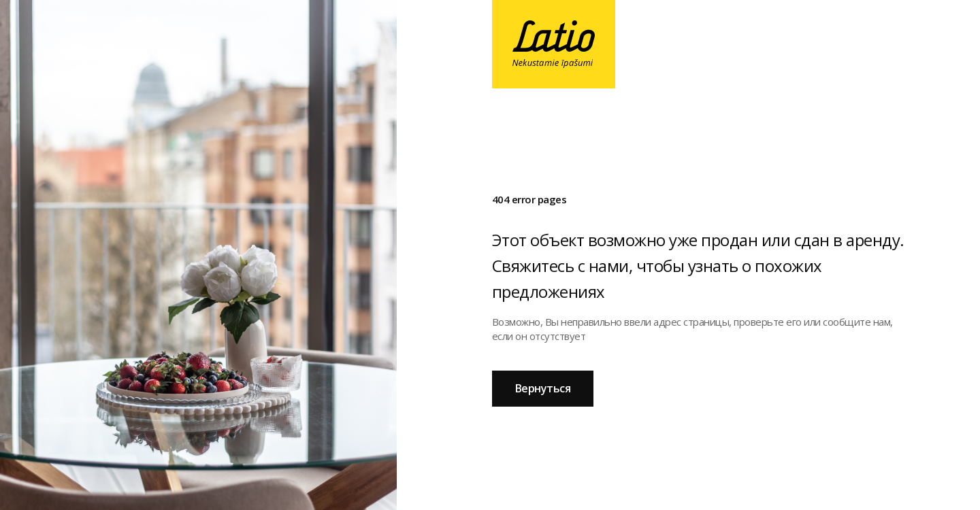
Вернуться (543, 388)
